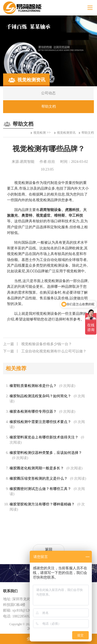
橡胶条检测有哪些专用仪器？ (33, 412)
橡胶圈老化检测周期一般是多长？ (37, 468)
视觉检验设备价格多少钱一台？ (38, 344)
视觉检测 (40, 133)
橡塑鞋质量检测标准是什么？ (33, 386)
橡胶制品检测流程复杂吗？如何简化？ (40, 396)
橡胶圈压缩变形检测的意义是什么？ (39, 478)
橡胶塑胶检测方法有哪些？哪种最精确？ (42, 504)
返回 (49, 550)
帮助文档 (88, 133)
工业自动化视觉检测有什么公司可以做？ (45, 351)
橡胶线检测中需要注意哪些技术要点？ (40, 422)
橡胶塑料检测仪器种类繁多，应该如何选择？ (46, 453)
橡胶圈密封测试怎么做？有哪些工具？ (40, 489)
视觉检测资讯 (66, 133)
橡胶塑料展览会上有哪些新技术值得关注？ (44, 437)
